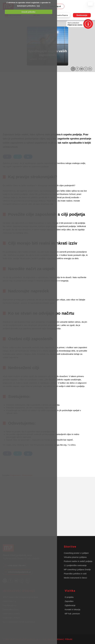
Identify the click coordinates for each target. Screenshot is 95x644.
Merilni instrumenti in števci (75, 578)
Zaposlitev (69, 601)
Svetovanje (82, 15)
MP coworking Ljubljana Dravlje (77, 570)
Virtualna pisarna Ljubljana (75, 557)
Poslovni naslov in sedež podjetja (78, 561)
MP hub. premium (72, 614)
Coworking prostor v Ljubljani (76, 553)
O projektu (69, 597)
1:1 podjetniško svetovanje (75, 565)
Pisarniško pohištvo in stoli (75, 574)
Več (38, 6)
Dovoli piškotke (29, 12)
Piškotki (68, 639)
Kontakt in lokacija (72, 610)
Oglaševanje (70, 605)
